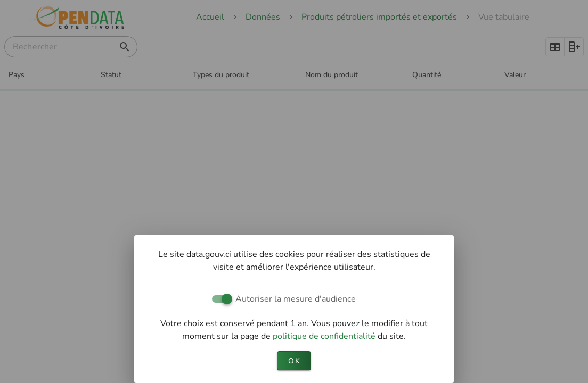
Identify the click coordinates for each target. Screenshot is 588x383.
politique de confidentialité (325, 336)
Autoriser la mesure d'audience (296, 299)
